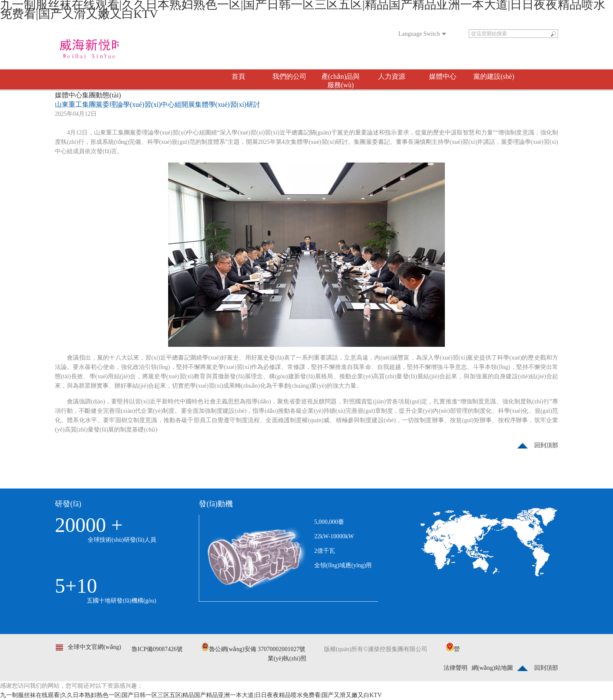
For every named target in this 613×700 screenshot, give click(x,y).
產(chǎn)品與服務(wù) (341, 81)
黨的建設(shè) (494, 76)
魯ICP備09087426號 (157, 649)
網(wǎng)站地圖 (492, 668)
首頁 (238, 76)
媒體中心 (443, 76)
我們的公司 (289, 76)
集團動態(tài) (102, 95)
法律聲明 (455, 668)
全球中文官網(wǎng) (94, 647)
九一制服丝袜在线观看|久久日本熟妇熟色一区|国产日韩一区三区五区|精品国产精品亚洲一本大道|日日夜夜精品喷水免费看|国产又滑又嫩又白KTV (191, 695)
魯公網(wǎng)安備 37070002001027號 (254, 649)
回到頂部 (546, 445)
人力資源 (392, 76)
